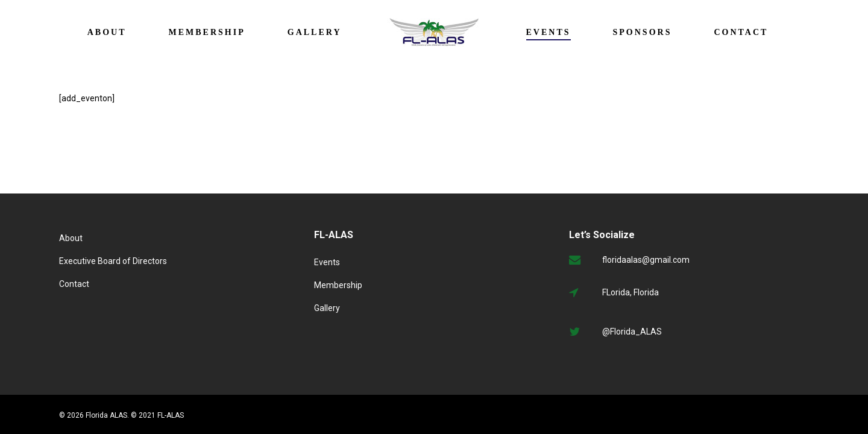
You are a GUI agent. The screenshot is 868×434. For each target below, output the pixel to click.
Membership (338, 285)
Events (327, 262)
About (71, 238)
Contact (74, 284)
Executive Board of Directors (113, 261)
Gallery (327, 308)
